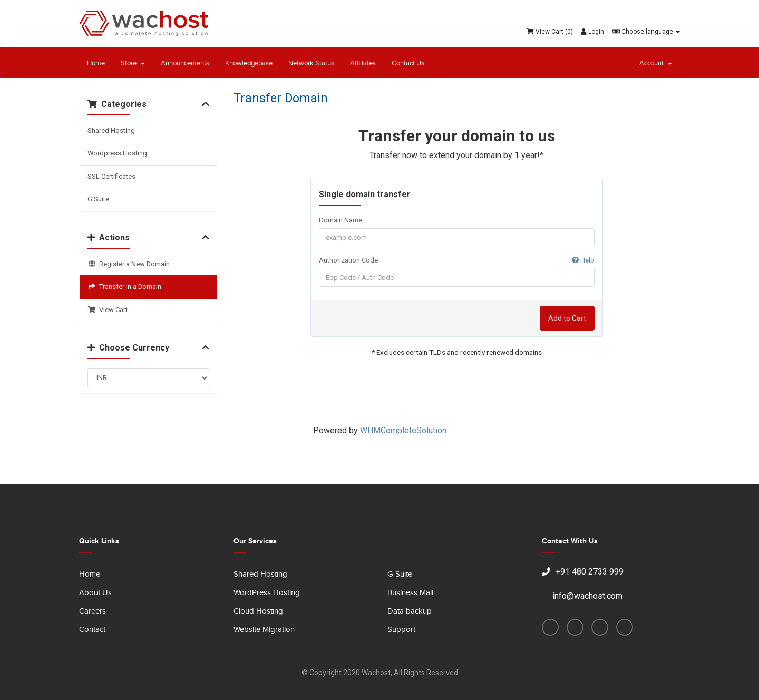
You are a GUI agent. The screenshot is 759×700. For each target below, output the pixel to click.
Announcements (185, 63)
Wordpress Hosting (117, 153)
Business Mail (410, 593)
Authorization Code (457, 261)
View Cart (108, 310)
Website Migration (264, 630)
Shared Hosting (111, 130)
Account (656, 63)
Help (583, 260)
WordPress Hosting (267, 593)
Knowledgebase (249, 63)
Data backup (410, 611)
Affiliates (363, 63)
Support (401, 630)
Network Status (311, 63)
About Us (95, 593)
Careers (93, 611)
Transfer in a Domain (124, 286)
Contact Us (408, 63)
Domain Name (340, 220)
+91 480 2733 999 (583, 572)
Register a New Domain (129, 264)
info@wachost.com (582, 596)
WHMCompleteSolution (403, 430)
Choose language (646, 32)
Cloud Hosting (258, 611)
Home (96, 63)
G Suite (98, 199)
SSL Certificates (111, 176)
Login (592, 32)
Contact (92, 630)
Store (133, 63)
